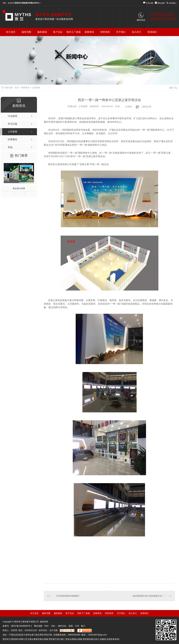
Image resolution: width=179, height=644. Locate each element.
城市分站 (62, 626)
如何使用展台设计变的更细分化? (148, 596)
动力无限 (54, 630)
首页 (17, 88)
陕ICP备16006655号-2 (22, 626)
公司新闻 (36, 88)
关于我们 (121, 32)
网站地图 (161, 3)
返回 (173, 88)
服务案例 (42, 32)
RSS (47, 626)
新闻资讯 (89, 32)
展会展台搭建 (19, 188)
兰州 (77, 626)
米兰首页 (11, 32)
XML (53, 626)
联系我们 (173, 3)
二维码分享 (146, 107)
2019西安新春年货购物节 (68, 596)
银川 (83, 626)
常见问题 (150, 3)
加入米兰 (137, 32)
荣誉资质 (105, 32)
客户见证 (58, 32)
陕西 (71, 626)
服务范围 (26, 32)
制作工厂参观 (74, 32)
